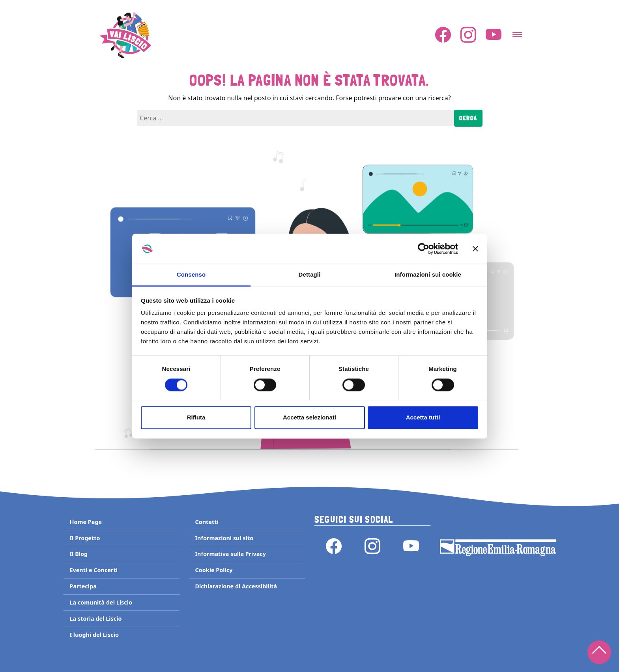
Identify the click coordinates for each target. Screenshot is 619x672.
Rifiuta (196, 418)
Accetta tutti (423, 418)
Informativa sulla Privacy (231, 554)
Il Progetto (85, 538)
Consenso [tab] (191, 275)
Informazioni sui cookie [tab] (428, 275)
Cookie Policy (214, 570)
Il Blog (79, 554)
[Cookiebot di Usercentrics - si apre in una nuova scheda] (424, 249)
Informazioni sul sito (224, 538)
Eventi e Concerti (94, 570)
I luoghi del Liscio (94, 635)
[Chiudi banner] (475, 249)
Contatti (207, 522)
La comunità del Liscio (101, 602)
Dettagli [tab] (310, 275)
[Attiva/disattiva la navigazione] (517, 32)
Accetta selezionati (309, 418)
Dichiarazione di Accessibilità (236, 586)
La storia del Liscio (96, 619)
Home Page (86, 522)
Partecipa (83, 586)
